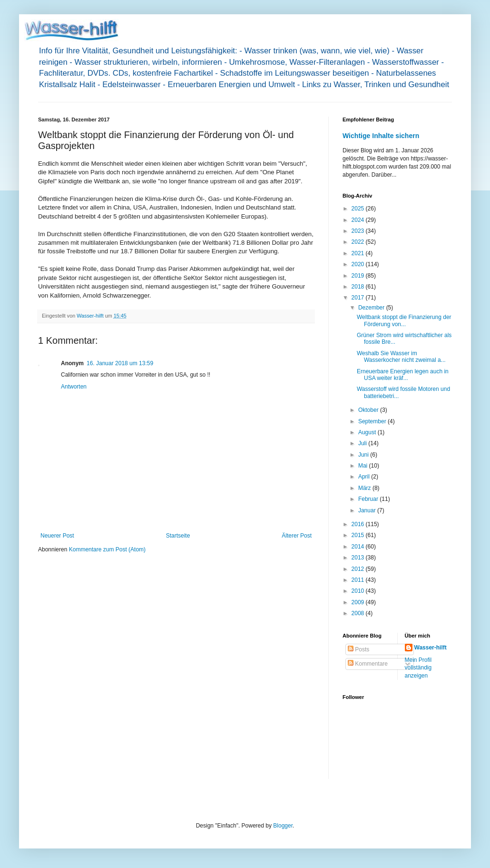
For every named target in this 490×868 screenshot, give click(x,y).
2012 (359, 569)
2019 (359, 276)
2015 (359, 535)
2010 (359, 591)
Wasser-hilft (431, 648)
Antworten (74, 387)
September (373, 421)
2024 (359, 220)
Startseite (178, 536)
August (368, 432)
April (365, 477)
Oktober (369, 410)
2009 (359, 602)
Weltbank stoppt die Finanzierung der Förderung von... (404, 320)
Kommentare (368, 664)
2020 (359, 264)
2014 (359, 547)
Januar (368, 510)
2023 (359, 231)
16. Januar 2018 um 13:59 (120, 363)
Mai (364, 466)
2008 (359, 613)
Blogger (283, 826)
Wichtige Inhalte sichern (381, 136)
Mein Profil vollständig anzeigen (418, 668)
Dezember (372, 308)
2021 (359, 253)
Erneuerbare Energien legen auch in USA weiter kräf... (403, 375)
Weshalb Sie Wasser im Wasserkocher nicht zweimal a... (401, 357)
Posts (358, 649)
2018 (359, 287)
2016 (359, 524)
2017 (359, 298)
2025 (359, 209)
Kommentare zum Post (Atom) (107, 549)
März (365, 488)
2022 (359, 242)
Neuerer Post (57, 536)
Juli (363, 443)
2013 (359, 558)
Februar (369, 499)
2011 (359, 580)
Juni (364, 455)
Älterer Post (297, 536)
